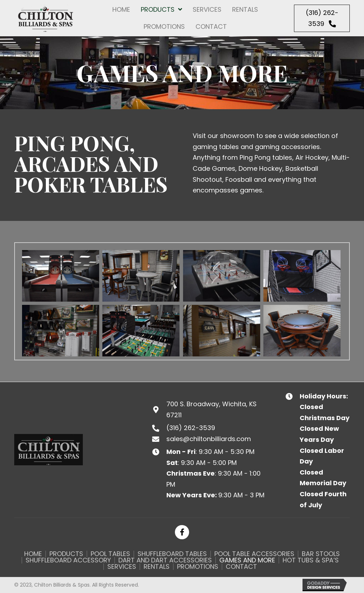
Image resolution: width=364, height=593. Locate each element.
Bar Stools (321, 554)
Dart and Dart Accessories (165, 560)
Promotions (198, 567)
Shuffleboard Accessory (68, 560)
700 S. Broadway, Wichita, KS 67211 (212, 409)
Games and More (247, 560)
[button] (322, 18)
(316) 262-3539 (191, 428)
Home (33, 554)
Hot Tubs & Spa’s (311, 560)
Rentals (157, 567)
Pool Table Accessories (254, 554)
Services (122, 567)
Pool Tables (110, 554)
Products (66, 554)
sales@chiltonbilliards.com (209, 439)
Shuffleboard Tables (172, 554)
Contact (241, 567)
